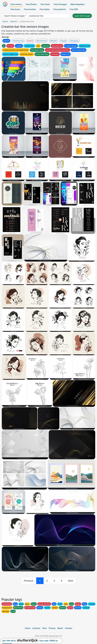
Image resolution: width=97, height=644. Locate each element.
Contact (69, 628)
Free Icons (15, 9)
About (60, 628)
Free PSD (74, 9)
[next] (71, 581)
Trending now (18, 41)
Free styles (45, 9)
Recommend (42, 41)
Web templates (78, 4)
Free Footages (60, 4)
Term (44, 628)
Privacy (52, 628)
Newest (30, 41)
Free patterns (60, 9)
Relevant (53, 41)
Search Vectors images (14, 16)
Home (5, 21)
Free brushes (30, 9)
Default (6, 41)
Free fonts (45, 4)
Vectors (14, 21)
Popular (63, 41)
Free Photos (31, 4)
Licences (36, 628)
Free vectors (16, 4)
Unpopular (74, 41)
